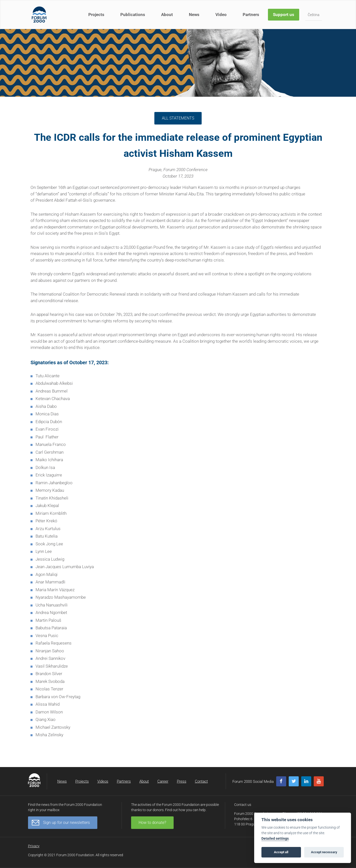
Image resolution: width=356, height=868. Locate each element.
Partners (251, 15)
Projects (96, 15)
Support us (284, 15)
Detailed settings (275, 839)
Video (221, 15)
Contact (201, 781)
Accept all (281, 852)
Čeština (314, 15)
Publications (133, 15)
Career (163, 781)
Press (182, 781)
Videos (103, 781)
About (167, 15)
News (194, 15)
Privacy (34, 846)
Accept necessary (324, 852)
